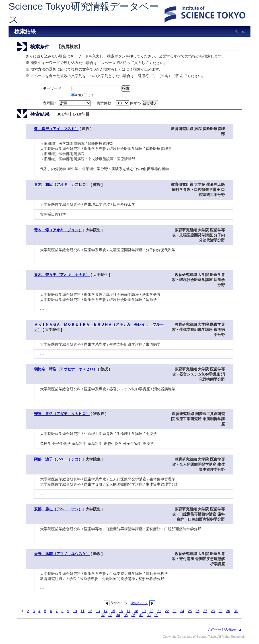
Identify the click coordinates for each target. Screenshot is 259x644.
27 (205, 611)
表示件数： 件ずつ (119, 103)
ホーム (240, 31)
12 (90, 611)
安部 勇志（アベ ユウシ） (58, 509)
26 (198, 611)
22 (167, 611)
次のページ (139, 603)
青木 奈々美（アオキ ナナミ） (62, 275)
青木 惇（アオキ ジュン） (58, 230)
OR (88, 95)
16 (121, 611)
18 (136, 611)
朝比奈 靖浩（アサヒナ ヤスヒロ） (66, 369)
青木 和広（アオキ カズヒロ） (62, 184)
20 (151, 611)
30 (228, 611)
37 (141, 615)
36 (133, 615)
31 (236, 611)
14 (106, 611)
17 (129, 611)
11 (83, 611)
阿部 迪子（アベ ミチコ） (58, 459)
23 (174, 611)
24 (182, 611)
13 (98, 611)
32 (103, 615)
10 (75, 611)
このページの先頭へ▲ (225, 629)
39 (156, 615)
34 (118, 615)
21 (159, 611)
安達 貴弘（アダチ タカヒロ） (62, 414)
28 (213, 611)
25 (190, 611)
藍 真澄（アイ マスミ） (56, 129)
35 (126, 615)
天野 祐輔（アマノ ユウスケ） (62, 554)
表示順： (67, 103)
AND (77, 95)
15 (113, 611)
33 (110, 615)
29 (221, 611)
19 (144, 611)
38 (149, 615)
